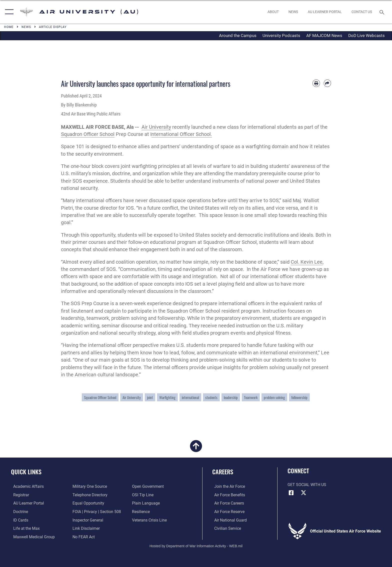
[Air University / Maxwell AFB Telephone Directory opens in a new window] (89, 495)
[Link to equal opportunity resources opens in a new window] (88, 503)
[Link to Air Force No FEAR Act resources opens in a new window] (83, 536)
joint (150, 397)
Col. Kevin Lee (307, 262)
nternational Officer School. (182, 134)
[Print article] (316, 83)
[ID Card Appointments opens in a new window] (18, 520)
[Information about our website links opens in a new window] (86, 528)
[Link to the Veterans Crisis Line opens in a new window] (150, 520)
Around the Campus (238, 35)
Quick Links (26, 472)
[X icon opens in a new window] (303, 493)
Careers (223, 472)
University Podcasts (281, 35)
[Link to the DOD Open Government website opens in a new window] (149, 486)
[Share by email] (327, 83)
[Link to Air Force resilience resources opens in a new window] (142, 511)
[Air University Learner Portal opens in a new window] (26, 503)
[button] (8, 12)
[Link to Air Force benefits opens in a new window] (228, 495)
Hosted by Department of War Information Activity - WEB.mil (196, 546)
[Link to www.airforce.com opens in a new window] (228, 486)
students (211, 397)
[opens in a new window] (325, 12)
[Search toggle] (383, 12)
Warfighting (167, 397)
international (190, 397)
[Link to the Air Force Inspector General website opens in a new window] (87, 520)
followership (299, 397)
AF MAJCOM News (324, 35)
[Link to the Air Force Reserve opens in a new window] (227, 511)
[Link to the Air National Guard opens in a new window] (228, 520)
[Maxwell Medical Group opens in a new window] (32, 536)
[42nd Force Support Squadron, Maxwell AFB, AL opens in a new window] (24, 528)
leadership (231, 397)
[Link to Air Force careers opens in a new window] (227, 503)
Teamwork (251, 397)
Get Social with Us (307, 485)
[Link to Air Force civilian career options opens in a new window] (226, 528)
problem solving (274, 397)
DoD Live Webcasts (366, 35)
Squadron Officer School (88, 134)
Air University (156, 127)
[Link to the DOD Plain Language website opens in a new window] (147, 503)
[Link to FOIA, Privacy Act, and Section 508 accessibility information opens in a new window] (96, 511)
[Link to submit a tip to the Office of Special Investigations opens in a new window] (143, 495)
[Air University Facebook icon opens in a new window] (291, 493)
